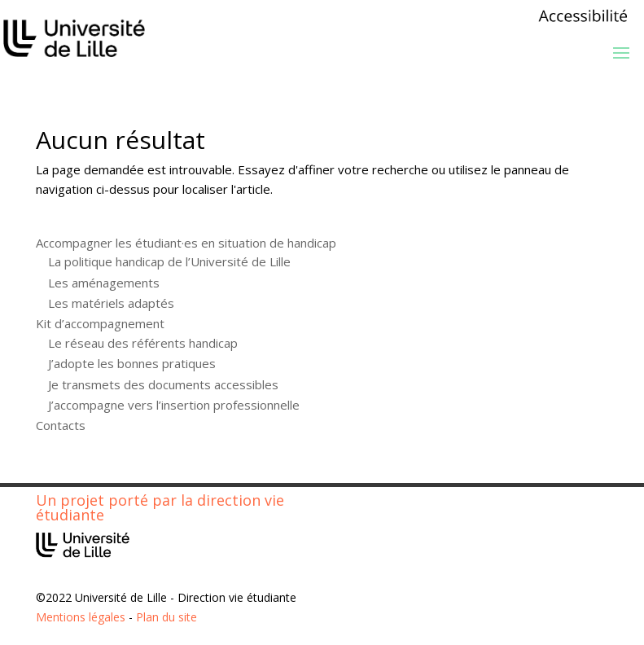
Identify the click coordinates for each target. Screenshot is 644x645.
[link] (583, 21)
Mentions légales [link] (81, 617)
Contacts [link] (61, 425)
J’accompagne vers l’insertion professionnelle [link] (174, 405)
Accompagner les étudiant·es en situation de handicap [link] (186, 243)
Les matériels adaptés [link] (111, 303)
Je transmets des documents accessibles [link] (163, 384)
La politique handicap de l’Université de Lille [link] (169, 261)
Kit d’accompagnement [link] (100, 323)
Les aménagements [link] (104, 283)
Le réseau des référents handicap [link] (143, 343)
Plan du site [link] (166, 617)
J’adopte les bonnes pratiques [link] (132, 363)
